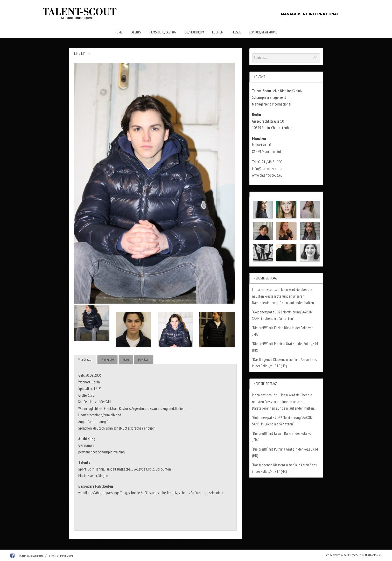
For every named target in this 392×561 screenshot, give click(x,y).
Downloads (144, 359)
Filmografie (107, 359)
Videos (126, 359)
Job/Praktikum (194, 32)
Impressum (66, 556)
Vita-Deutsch (85, 359)
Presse (236, 32)
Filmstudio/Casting (162, 32)
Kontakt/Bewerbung (263, 32)
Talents (136, 32)
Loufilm (218, 32)
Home (118, 32)
